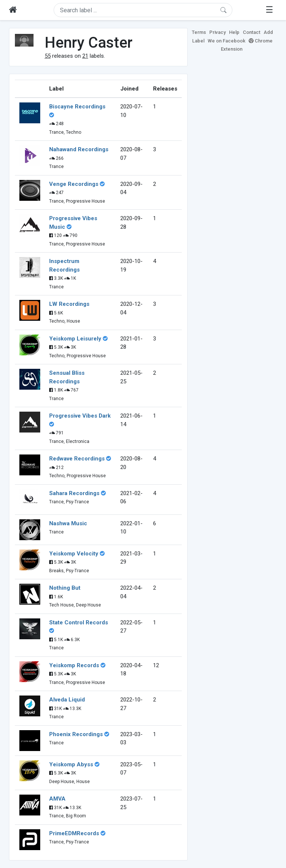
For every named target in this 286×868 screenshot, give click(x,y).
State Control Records (79, 623)
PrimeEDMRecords (74, 833)
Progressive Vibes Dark (80, 416)
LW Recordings (69, 304)
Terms (199, 32)
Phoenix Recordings (76, 734)
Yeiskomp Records (74, 665)
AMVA (57, 799)
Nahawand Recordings (79, 149)
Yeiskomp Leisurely (75, 339)
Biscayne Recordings (77, 107)
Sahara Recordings (74, 493)
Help (234, 32)
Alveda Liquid (67, 700)
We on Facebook (227, 41)
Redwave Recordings (77, 459)
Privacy (217, 32)
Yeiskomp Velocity (74, 554)
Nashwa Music (68, 523)
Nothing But (65, 588)
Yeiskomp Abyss (71, 764)
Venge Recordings (74, 184)
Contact (252, 32)
